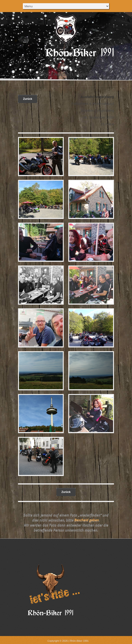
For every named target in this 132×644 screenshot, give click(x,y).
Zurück (28, 99)
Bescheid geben (87, 520)
